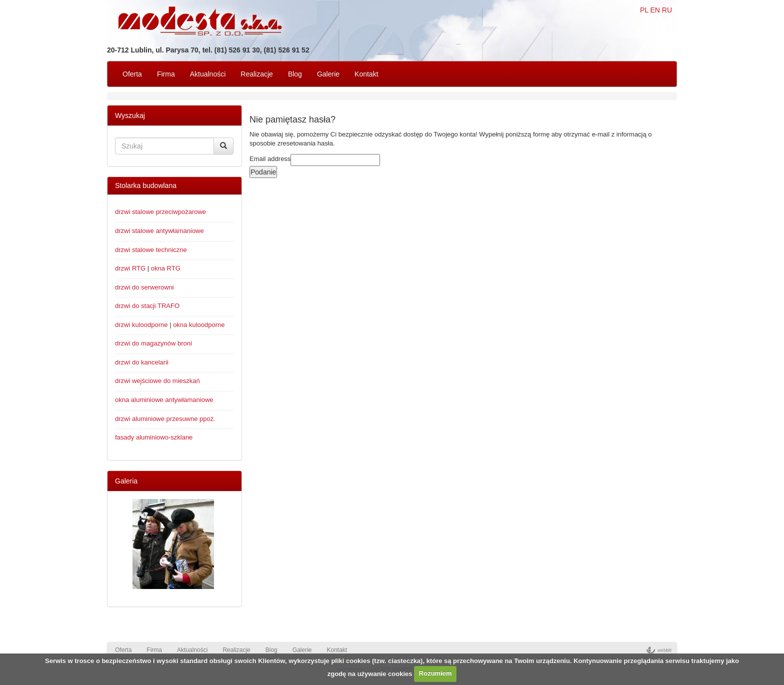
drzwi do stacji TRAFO (147, 306)
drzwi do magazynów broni (153, 343)
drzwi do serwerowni (144, 287)
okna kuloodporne (199, 325)
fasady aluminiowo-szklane (154, 437)
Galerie (328, 74)
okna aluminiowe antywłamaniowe (164, 400)
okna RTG (166, 268)
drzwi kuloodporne (141, 325)
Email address (270, 159)
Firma (166, 74)
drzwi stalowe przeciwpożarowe (160, 212)
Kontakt (366, 74)
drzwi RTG (130, 268)
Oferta (132, 74)
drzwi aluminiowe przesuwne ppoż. (165, 419)
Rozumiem (435, 673)
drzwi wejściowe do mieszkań (157, 381)
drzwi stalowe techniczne (151, 250)
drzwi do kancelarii (142, 362)
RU (667, 10)
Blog (295, 74)
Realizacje (257, 74)
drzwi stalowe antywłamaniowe (159, 231)
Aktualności (208, 74)
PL (644, 10)
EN (655, 10)
